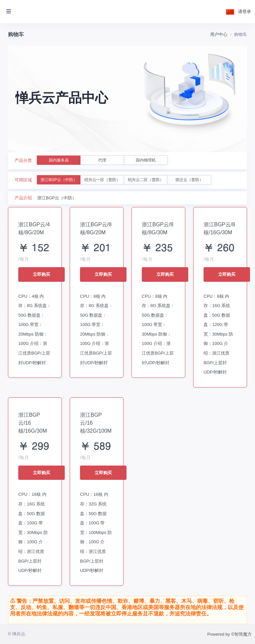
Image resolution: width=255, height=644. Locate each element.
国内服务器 (59, 160)
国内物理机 (146, 160)
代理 (102, 160)
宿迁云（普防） (189, 180)
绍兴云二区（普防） (146, 180)
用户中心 (219, 34)
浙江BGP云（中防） (59, 180)
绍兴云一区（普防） (102, 180)
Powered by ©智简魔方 (229, 634)
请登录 (245, 11)
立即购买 (42, 274)
